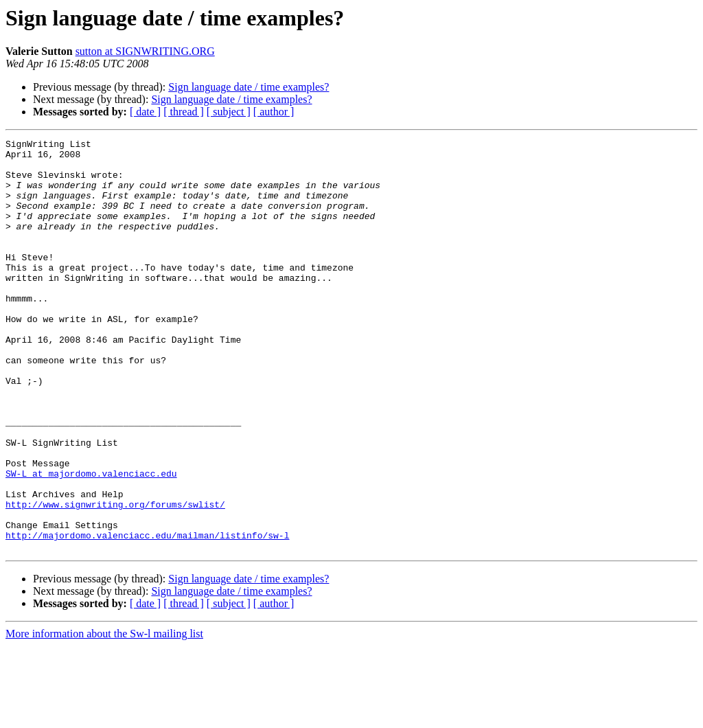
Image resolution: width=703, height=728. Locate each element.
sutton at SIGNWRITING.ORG (145, 51)
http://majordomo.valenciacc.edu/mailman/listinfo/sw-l (147, 615)
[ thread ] (184, 112)
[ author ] (274, 112)
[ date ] (145, 112)
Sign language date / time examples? (249, 87)
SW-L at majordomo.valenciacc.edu (91, 541)
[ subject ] (229, 112)
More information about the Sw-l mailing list (104, 716)
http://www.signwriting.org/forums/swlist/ (115, 578)
